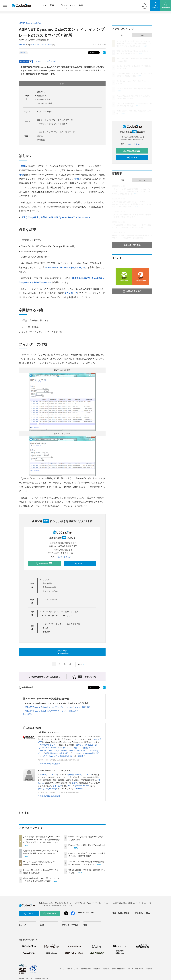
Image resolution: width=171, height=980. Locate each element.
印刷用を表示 (26, 687)
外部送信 (149, 969)
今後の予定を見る (132, 291)
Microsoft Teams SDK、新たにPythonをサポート (134, 89)
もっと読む (28, 714)
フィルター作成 (46, 112)
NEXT (82, 664)
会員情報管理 (86, 969)
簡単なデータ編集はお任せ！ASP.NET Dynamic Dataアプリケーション (56, 217)
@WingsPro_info (82, 786)
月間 (142, 35)
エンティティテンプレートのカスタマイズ (55, 120)
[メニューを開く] (5, 5)
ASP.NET (23, 53)
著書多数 (82, 756)
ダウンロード (71, 293)
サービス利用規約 (118, 969)
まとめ (40, 136)
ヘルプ (62, 969)
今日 (122, 35)
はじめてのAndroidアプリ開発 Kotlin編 (56, 756)
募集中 (75, 783)
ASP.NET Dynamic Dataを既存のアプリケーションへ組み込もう (52, 711)
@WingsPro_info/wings (47, 789)
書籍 (81, 6)
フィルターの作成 (45, 103)
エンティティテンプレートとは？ (53, 124)
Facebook (79, 789)
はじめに (41, 92)
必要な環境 (42, 96)
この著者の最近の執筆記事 (49, 764)
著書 (55, 786)
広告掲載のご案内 (142, 913)
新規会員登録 (44, 563)
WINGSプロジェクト (48, 745)
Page (27, 112)
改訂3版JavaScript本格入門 (57, 753)
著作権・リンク (73, 969)
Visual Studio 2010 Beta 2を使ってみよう (65, 267)
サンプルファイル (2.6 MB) (45, 61)
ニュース (42, 5)
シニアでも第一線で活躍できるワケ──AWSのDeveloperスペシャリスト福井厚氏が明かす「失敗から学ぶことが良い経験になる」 (41, 840)
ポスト (93, 53)
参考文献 (41, 140)
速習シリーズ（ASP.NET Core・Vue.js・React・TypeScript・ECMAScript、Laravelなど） (68, 751)
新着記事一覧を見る (132, 245)
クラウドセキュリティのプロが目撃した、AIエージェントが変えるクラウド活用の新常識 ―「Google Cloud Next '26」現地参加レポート (132, 191)
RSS (70, 786)
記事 (52, 6)
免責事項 (97, 969)
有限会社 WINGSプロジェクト (79, 775)
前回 (77, 179)
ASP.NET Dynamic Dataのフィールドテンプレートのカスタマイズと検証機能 (57, 707)
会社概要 (106, 969)
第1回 (24, 166)
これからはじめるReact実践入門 (86, 753)
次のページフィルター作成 (62, 652)
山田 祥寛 (22, 45)
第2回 (21, 175)
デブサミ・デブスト (66, 6)
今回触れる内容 (44, 99)
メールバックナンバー (62, 557)
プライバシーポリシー (135, 969)
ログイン (79, 563)
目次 (82, 84)
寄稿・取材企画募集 (121, 913)
